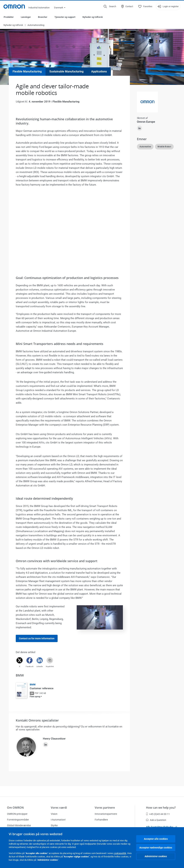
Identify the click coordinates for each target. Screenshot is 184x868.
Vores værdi (59, 808)
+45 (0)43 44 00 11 (158, 814)
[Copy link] (50, 661)
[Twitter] (20, 661)
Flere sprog (35, 697)
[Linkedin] (40, 661)
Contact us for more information (37, 639)
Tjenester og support (65, 17)
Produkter (9, 17)
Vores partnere (105, 808)
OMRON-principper (17, 814)
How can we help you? (161, 808)
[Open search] (110, 6)
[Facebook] (30, 661)
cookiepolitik (120, 853)
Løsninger (26, 17)
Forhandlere (101, 820)
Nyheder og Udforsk (93, 17)
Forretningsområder (18, 820)
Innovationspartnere (106, 814)
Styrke (54, 825)
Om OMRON (15, 808)
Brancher (43, 17)
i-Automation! (58, 820)
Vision (54, 814)
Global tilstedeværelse (19, 825)
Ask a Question (156, 820)
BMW (33, 685)
